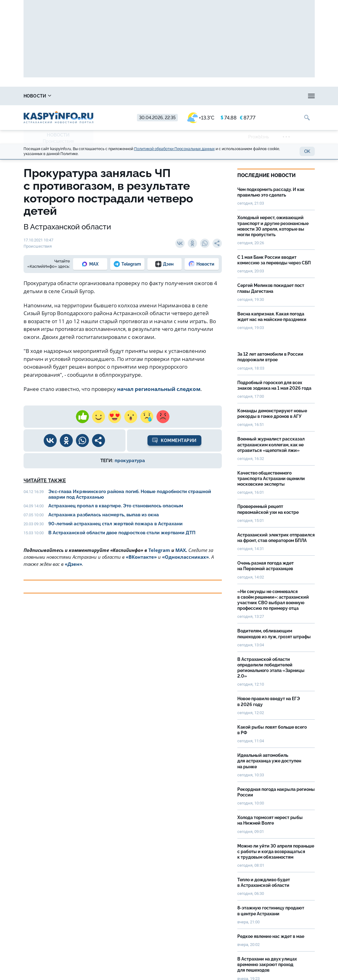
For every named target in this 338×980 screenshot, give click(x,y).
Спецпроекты (225, 96)
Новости (37, 96)
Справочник (78, 96)
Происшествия (58, 141)
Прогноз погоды (177, 96)
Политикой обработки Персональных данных (174, 149)
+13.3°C (201, 118)
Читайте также (45, 481)
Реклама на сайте (273, 96)
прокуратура (130, 461)
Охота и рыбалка (126, 96)
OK (307, 151)
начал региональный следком (159, 389)
